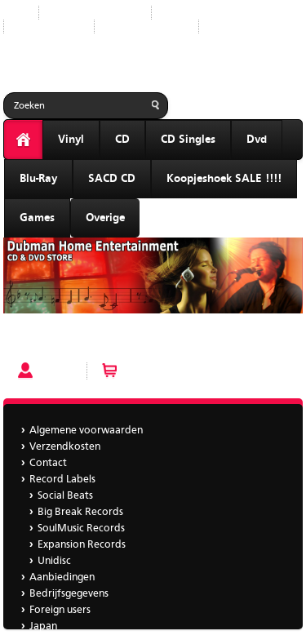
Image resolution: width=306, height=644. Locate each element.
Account (59, 371)
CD (122, 140)
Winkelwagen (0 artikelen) (185, 371)
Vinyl (71, 140)
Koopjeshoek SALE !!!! (224, 179)
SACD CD (112, 179)
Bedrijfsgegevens (146, 27)
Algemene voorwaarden (86, 431)
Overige (105, 218)
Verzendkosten (65, 447)
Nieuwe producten (95, 13)
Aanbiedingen (49, 27)
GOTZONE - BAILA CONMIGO (77, 341)
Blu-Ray (38, 179)
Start (15, 13)
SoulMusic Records (81, 529)
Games (37, 218)
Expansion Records (82, 545)
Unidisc (54, 561)
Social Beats (65, 496)
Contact (48, 463)
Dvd (257, 140)
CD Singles (188, 140)
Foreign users (60, 610)
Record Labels (197, 13)
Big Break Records (80, 512)
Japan (225, 27)
